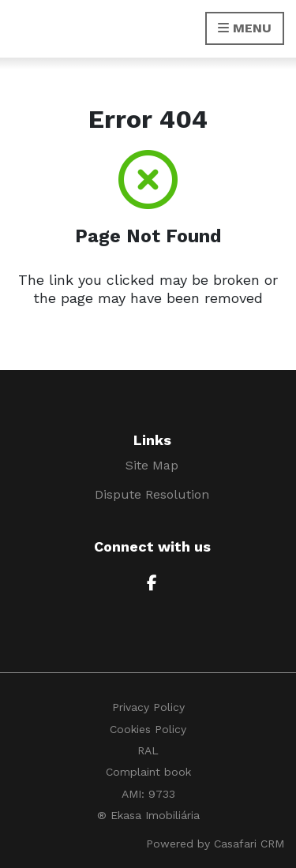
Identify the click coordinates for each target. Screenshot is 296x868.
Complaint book (148, 772)
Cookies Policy (148, 729)
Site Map (152, 465)
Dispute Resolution (152, 494)
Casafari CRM (249, 844)
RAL (148, 750)
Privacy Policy (148, 707)
